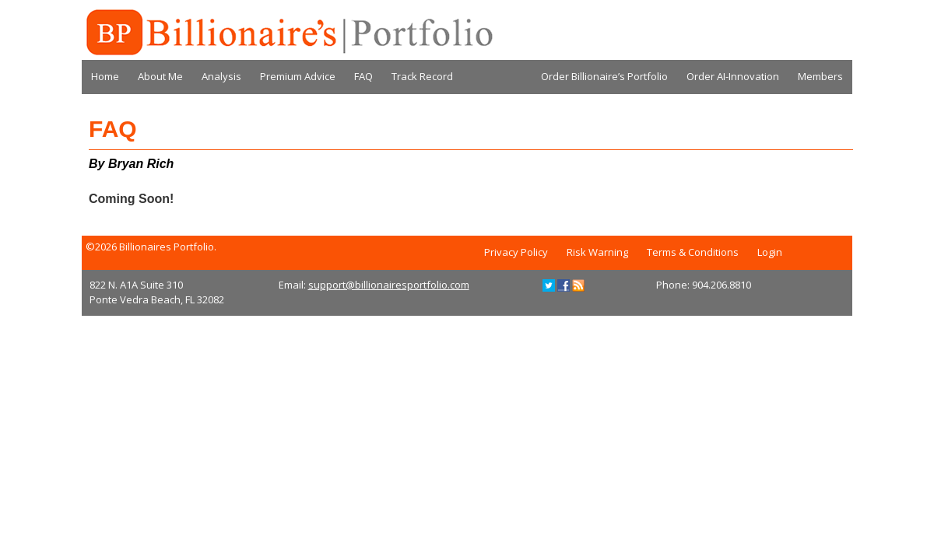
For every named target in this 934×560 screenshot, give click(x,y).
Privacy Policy (516, 252)
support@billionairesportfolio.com (389, 285)
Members (820, 76)
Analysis (221, 76)
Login (770, 252)
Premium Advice (298, 76)
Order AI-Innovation (733, 76)
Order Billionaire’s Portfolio (604, 76)
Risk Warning (597, 252)
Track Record (422, 76)
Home (105, 76)
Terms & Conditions (693, 252)
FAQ (363, 76)
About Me (160, 76)
